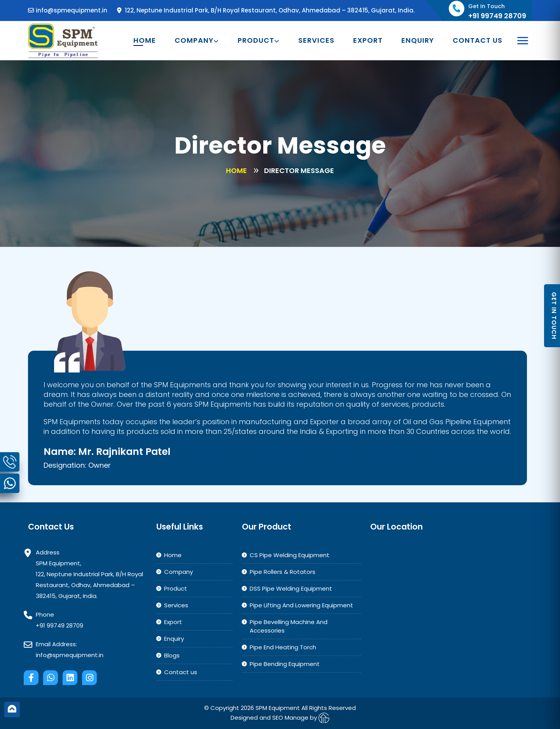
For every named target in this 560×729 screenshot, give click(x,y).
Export (368, 40)
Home (145, 40)
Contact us (478, 40)
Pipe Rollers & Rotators (283, 572)
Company (197, 40)
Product (259, 40)
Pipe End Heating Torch (283, 647)
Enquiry (418, 40)
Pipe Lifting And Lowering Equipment (301, 605)
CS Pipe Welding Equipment (290, 555)
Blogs (172, 655)
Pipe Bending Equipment (285, 664)
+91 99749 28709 (59, 625)
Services (316, 40)
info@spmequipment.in (68, 10)
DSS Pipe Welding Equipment (291, 588)
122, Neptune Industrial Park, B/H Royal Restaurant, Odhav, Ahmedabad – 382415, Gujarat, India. (266, 10)
